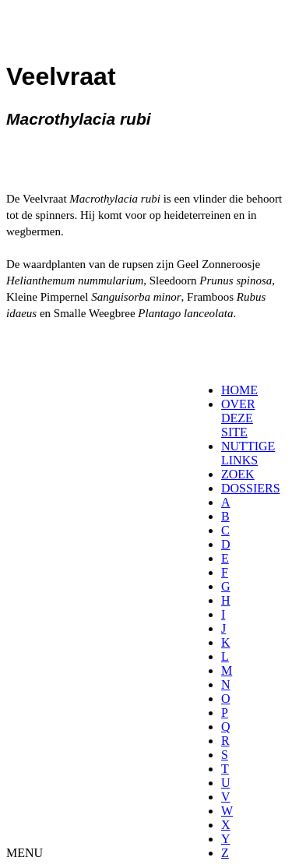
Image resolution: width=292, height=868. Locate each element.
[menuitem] (226, 390)
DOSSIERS (251, 488)
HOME (239, 390)
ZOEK (238, 474)
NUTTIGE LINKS (248, 453)
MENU (25, 853)
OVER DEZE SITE (238, 418)
